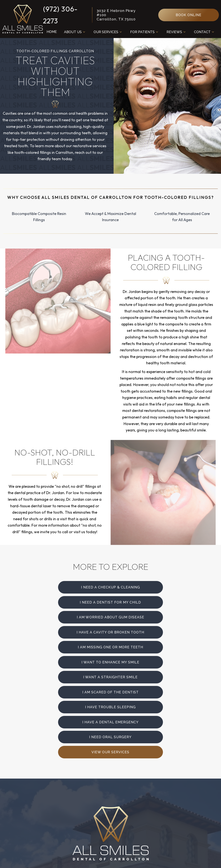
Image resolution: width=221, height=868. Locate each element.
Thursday (120, 825)
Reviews (176, 32)
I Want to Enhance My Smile (149, 617)
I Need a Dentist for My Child (149, 587)
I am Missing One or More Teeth (72, 617)
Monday (118, 805)
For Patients (145, 32)
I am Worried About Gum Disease (71, 602)
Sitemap (92, 860)
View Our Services (149, 661)
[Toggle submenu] (84, 32)
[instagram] (86, 779)
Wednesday (122, 818)
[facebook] (111, 779)
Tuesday (119, 812)
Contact (205, 32)
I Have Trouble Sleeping (72, 646)
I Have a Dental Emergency (149, 646)
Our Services (108, 32)
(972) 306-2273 (60, 15)
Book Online (189, 15)
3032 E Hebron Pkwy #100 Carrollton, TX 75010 (116, 15)
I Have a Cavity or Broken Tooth (150, 602)
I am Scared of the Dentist (149, 631)
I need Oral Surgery (72, 661)
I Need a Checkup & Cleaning (72, 587)
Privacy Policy (117, 860)
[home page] (22, 19)
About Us (75, 32)
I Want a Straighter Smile (72, 631)
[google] (135, 779)
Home (51, 32)
